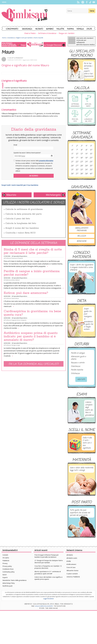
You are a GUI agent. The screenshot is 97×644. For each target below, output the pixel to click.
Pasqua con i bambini (66, 34)
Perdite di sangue (78, 353)
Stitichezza (75, 374)
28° (82, 166)
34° (86, 170)
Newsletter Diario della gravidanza (14, 580)
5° (91, 146)
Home (4, 38)
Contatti (5, 555)
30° (91, 166)
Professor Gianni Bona (12, 298)
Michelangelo (53, 195)
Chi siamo (6, 558)
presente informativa (46, 161)
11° (72, 154)
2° (77, 146)
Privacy (5, 563)
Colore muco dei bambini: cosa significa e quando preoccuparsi (48, 578)
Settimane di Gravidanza (47, 34)
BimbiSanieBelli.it (25, 15)
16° (72, 158)
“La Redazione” (18, 58)
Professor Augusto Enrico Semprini (16, 320)
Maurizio (11, 195)
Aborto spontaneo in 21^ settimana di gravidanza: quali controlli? (48, 573)
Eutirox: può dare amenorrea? (26, 293)
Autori (5, 575)
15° (91, 154)
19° (86, 158)
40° (91, 174)
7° (77, 150)
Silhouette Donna (72, 570)
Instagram (83, 2)
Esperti (5, 577)
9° (86, 150)
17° (77, 158)
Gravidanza (27, 29)
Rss (78, 2)
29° (86, 166)
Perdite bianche (77, 370)
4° (86, 146)
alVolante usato (72, 558)
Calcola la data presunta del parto (24, 214)
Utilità (89, 29)
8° (82, 150)
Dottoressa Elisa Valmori (12, 280)
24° (86, 162)
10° (91, 150)
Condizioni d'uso (8, 569)
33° (82, 170)
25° (91, 162)
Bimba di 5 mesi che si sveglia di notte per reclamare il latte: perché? (33, 251)
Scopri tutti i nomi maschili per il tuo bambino (20, 185)
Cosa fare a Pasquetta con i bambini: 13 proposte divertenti (48, 567)
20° (91, 158)
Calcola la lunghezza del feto (21, 223)
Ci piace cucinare (72, 574)
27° (77, 166)
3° (82, 146)
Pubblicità (6, 560)
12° (77, 154)
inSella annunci (71, 564)
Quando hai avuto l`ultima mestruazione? (27, 153)
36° (72, 174)
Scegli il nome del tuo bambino (22, 228)
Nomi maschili (39, 38)
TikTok (90, 2)
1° (72, 146)
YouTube (94, 2)
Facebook (87, 2)
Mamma (70, 29)
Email (15, 145)
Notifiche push (7, 586)
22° (77, 162)
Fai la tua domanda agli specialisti (34, 364)
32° (77, 170)
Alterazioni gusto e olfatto (78, 358)
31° (72, 170)
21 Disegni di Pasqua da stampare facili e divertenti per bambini (49, 561)
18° (82, 158)
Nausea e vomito (78, 363)
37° (77, 174)
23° (82, 162)
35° (91, 170)
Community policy (9, 572)
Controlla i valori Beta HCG (20, 233)
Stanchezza (76, 366)
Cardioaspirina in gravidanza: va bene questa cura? (32, 313)
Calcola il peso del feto (18, 219)
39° (86, 174)
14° (86, 154)
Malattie (60, 29)
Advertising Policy (9, 583)
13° (82, 154)
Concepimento (12, 29)
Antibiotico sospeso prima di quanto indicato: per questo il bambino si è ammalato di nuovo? (31, 336)
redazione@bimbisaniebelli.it (44, 606)
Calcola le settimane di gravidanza (24, 209)
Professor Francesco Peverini (14, 258)
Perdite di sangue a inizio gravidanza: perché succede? (32, 273)
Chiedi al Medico (30, 34)
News (4, 2)
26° (72, 166)
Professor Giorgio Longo (12, 345)
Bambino (50, 29)
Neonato (39, 29)
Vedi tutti (81, 379)
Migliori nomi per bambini (24, 38)
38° (82, 174)
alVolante (70, 555)
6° (72, 150)
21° (72, 162)
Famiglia (80, 29)
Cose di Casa (71, 567)
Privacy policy (7, 566)
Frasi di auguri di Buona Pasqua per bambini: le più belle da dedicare (47, 556)
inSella (69, 561)
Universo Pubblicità (73, 577)
